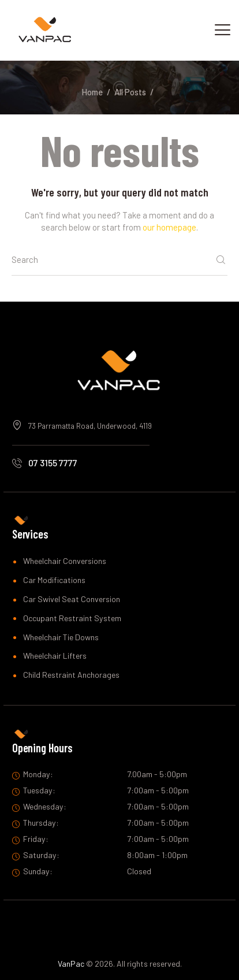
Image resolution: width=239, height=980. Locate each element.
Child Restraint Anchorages (71, 675)
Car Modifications (54, 580)
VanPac (71, 964)
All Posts (130, 92)
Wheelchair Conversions (65, 561)
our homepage (169, 227)
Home (92, 92)
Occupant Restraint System (72, 618)
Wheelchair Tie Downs (61, 637)
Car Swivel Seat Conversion (72, 599)
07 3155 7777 (53, 463)
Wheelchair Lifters (55, 656)
